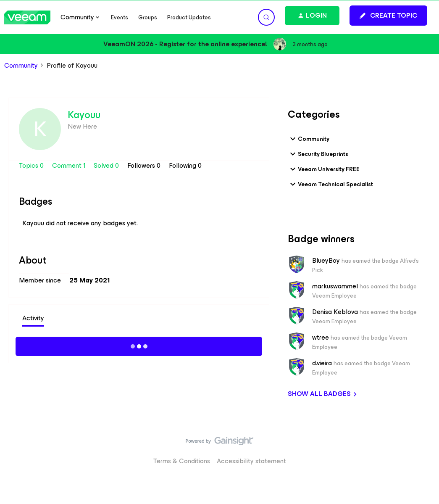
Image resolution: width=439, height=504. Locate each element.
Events (120, 17)
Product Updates (189, 17)
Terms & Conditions (182, 461)
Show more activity (139, 345)
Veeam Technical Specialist (330, 184)
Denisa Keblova (335, 312)
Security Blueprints (318, 154)
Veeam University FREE (324, 169)
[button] (388, 16)
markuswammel (335, 286)
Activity (33, 318)
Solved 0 (107, 165)
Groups (148, 17)
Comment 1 (70, 165)
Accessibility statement (251, 461)
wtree (321, 338)
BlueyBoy (326, 261)
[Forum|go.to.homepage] (27, 17)
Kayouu (84, 115)
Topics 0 (32, 165)
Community (21, 66)
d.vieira (322, 363)
